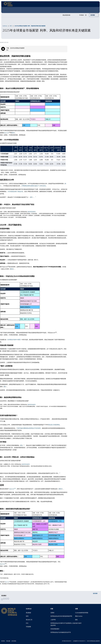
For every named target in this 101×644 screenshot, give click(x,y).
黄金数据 (28, 613)
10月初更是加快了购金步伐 (15, 191)
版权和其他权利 (32, 212)
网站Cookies (79, 616)
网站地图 (8, 641)
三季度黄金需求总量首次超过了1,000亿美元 (34, 186)
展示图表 (93, 15)
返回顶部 (95, 593)
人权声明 (53, 620)
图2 (5, 387)
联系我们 (3, 641)
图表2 (12, 269)
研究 (11, 26)
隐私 (76, 620)
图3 (21, 445)
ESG (27, 623)
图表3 (13, 133)
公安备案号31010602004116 (79, 641)
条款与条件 (78, 623)
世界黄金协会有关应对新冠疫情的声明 (61, 616)
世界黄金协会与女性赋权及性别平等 (61, 632)
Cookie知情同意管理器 (82, 613)
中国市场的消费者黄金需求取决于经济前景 (29, 428)
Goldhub (5, 26)
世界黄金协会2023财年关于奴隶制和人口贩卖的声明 (63, 624)
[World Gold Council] (8, 4)
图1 (31, 197)
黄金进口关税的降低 (54, 425)
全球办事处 (14, 641)
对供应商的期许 (55, 629)
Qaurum (6, 133)
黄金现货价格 (66, 15)
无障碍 (52, 613)
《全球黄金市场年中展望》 (14, 340)
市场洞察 (28, 627)
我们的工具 (29, 620)
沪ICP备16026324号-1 (67, 641)
